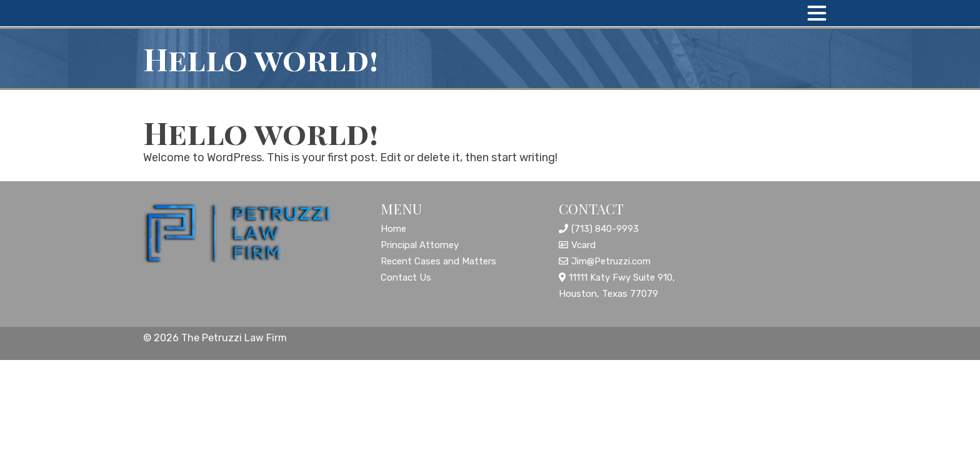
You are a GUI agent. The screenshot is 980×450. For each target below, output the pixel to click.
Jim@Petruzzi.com (611, 261)
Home (393, 229)
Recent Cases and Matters (438, 261)
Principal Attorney (420, 245)
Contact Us (406, 277)
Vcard (583, 245)
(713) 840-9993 (605, 229)
